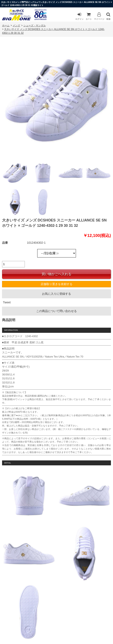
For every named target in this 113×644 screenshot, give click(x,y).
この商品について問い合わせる (56, 311)
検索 (108, 16)
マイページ (99, 16)
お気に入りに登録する (56, 294)
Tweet (7, 302)
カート (89, 16)
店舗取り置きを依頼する (56, 284)
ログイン (79, 16)
